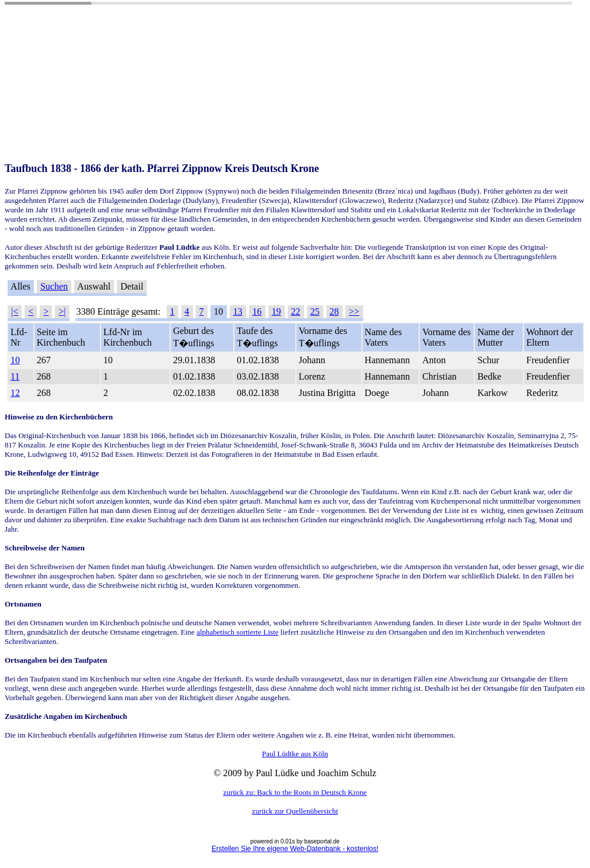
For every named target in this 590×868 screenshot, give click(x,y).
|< (15, 311)
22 (296, 311)
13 (238, 311)
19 (277, 311)
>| (62, 311)
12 (15, 393)
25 (315, 311)
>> (354, 311)
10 (15, 360)
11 (15, 376)
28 (334, 311)
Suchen (54, 286)
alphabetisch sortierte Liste (237, 632)
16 (257, 311)
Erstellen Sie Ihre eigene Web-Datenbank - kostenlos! (295, 849)
